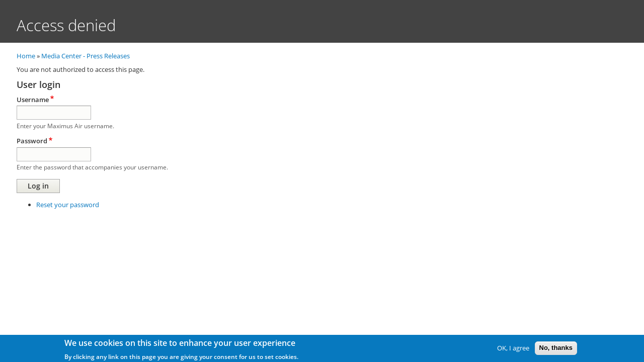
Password (32, 141)
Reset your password (68, 205)
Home (26, 56)
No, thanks (556, 349)
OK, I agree (513, 349)
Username (33, 100)
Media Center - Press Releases (86, 56)
